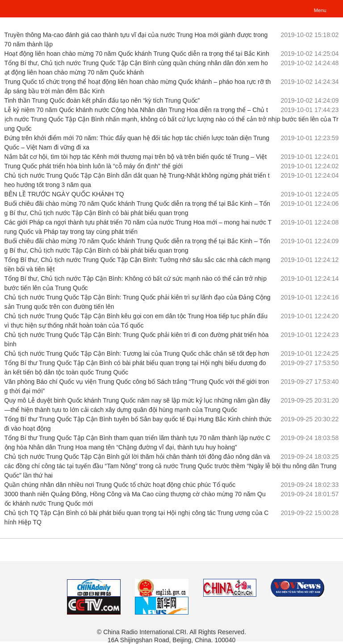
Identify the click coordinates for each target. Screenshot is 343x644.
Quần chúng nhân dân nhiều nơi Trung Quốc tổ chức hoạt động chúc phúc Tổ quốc (120, 485)
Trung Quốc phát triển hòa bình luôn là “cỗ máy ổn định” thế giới (94, 166)
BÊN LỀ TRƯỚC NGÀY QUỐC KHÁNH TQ (64, 194)
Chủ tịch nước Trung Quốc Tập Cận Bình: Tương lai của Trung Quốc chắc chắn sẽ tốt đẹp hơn (137, 353)
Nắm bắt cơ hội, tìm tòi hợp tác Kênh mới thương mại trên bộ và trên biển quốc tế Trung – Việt (136, 157)
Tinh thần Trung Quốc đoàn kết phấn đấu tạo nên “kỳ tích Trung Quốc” (102, 100)
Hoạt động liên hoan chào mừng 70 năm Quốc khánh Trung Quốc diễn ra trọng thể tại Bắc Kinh (137, 54)
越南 (25, 8)
